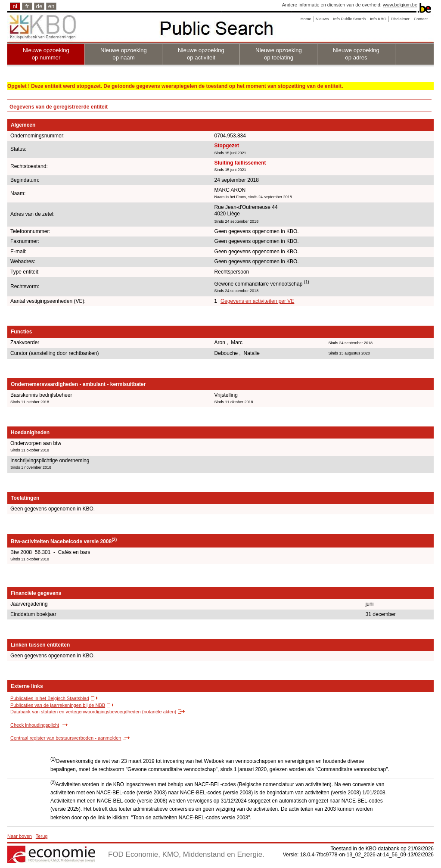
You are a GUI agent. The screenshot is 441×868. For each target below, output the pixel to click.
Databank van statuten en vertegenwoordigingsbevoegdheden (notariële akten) (93, 712)
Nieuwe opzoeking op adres (356, 54)
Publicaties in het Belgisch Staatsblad (50, 698)
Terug (42, 836)
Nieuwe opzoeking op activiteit (201, 54)
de (39, 6)
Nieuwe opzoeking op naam (124, 54)
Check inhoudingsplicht (35, 725)
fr (27, 6)
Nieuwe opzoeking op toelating (279, 54)
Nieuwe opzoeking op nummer (46, 54)
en (51, 6)
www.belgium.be (400, 5)
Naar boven (20, 836)
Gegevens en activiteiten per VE (257, 301)
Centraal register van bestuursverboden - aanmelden (66, 738)
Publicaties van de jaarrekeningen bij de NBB (58, 705)
